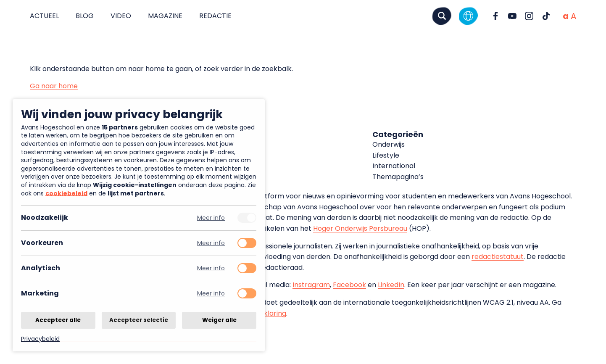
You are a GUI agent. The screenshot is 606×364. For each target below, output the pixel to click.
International (394, 166)
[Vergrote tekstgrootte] (573, 16)
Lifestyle (386, 155)
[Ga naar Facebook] (495, 16)
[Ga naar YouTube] (512, 16)
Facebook (349, 285)
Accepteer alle (58, 320)
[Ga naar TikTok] (546, 16)
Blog (85, 16)
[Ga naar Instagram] (529, 16)
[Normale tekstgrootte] (566, 16)
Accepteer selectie (139, 320)
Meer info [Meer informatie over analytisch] (211, 268)
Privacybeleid (40, 339)
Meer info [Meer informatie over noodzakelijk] (211, 218)
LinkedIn (391, 285)
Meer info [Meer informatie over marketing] (211, 294)
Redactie (215, 16)
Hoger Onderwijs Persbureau (360, 228)
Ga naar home (54, 86)
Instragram (311, 285)
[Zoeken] (442, 16)
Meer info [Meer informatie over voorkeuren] (211, 243)
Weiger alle (219, 320)
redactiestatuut (498, 257)
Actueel (44, 16)
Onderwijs (389, 144)
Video (121, 16)
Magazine (165, 16)
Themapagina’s (398, 177)
